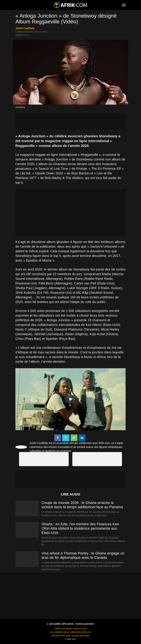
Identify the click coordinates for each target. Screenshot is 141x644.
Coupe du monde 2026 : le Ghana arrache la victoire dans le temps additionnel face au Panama (82, 505)
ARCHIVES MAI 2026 (61, 636)
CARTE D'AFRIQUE (63, 629)
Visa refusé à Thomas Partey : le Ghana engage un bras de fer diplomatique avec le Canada (83, 555)
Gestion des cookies (81, 636)
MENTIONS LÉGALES (81, 632)
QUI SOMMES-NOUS (60, 632)
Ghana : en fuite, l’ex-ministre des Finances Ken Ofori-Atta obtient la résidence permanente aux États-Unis (80, 528)
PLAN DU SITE (80, 629)
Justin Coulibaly (25, 28)
